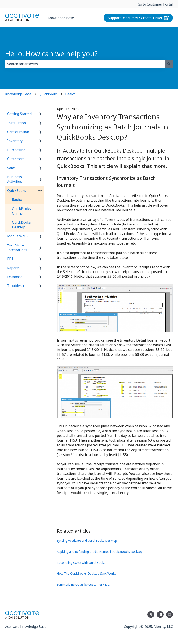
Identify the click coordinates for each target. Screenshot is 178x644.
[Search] (169, 64)
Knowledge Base (61, 18)
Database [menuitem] (15, 277)
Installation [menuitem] (17, 123)
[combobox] (85, 64)
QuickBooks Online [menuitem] (21, 211)
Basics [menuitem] (17, 200)
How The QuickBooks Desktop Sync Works (86, 573)
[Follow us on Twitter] (151, 614)
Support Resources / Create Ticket (138, 18)
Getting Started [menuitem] (19, 114)
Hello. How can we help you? (51, 54)
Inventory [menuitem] (15, 141)
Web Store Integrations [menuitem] (17, 247)
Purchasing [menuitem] (16, 150)
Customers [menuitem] (16, 159)
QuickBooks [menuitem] (17, 191)
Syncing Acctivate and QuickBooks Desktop (87, 541)
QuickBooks (48, 94)
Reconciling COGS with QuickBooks (81, 563)
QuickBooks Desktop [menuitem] (21, 225)
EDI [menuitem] (10, 259)
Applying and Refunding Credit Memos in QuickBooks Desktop (100, 552)
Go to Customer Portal (155, 4)
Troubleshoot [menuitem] (18, 286)
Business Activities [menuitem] (15, 179)
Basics (70, 94)
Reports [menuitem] (13, 268)
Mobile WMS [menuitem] (17, 236)
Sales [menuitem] (11, 168)
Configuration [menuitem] (18, 132)
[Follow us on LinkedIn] (160, 614)
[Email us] (170, 614)
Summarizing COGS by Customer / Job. (83, 584)
